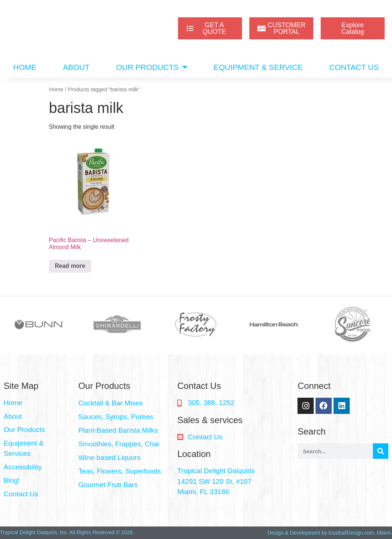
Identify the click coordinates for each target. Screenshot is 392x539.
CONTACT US (354, 67)
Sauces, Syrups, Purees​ (116, 417)
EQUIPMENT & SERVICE (258, 67)
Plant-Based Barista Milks (118, 430)
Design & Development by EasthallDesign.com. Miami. (330, 533)
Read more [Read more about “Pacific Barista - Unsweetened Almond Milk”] (70, 266)
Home (56, 89)
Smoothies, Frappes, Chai (119, 444)
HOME (25, 67)
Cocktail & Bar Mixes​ (111, 403)
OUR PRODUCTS (152, 67)
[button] (124, 403)
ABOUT (76, 67)
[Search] (381, 451)
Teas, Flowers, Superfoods (120, 471)
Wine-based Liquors (109, 458)
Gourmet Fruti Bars (108, 485)
